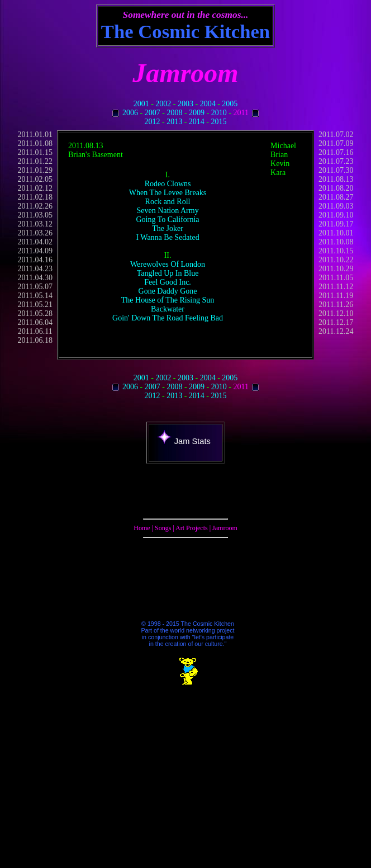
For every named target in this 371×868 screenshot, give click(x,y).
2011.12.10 (336, 313)
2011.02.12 (35, 188)
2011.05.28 (35, 313)
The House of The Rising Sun (168, 300)
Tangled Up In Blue (168, 273)
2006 (130, 113)
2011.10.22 (336, 260)
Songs (163, 528)
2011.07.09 (336, 143)
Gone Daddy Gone (168, 291)
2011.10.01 (336, 233)
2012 (152, 122)
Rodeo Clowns (168, 184)
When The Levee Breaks (168, 193)
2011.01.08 (35, 143)
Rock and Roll (168, 202)
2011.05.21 (35, 305)
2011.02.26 (35, 206)
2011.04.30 (35, 278)
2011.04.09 (35, 251)
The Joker (168, 228)
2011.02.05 (35, 179)
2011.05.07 (35, 287)
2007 (153, 113)
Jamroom (225, 528)
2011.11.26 (336, 305)
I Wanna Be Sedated (167, 237)
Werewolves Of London (168, 264)
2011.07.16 (336, 152)
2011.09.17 (336, 224)
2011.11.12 (336, 287)
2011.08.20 (336, 188)
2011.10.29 (336, 269)
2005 (230, 104)
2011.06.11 (35, 331)
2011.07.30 (336, 170)
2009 (197, 113)
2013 (174, 122)
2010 (219, 113)
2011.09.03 (336, 206)
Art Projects (192, 528)
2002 (163, 104)
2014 (197, 122)
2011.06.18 (35, 340)
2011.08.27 (336, 197)
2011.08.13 (336, 179)
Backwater (168, 309)
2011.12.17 (336, 322)
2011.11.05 (336, 278)
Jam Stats (184, 441)
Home (142, 528)
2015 (219, 122)
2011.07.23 (336, 161)
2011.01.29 (35, 170)
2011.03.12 (35, 224)
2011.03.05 (35, 215)
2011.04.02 (35, 242)
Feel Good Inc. (168, 282)
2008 (174, 113)
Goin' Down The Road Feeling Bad (168, 318)
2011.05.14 (35, 296)
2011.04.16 (35, 260)
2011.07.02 (336, 135)
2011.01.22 (35, 161)
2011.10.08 (336, 242)
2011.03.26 (35, 233)
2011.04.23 (35, 269)
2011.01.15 (35, 152)
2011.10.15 (336, 251)
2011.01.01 (35, 135)
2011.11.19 (336, 296)
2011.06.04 (35, 322)
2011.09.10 (336, 215)
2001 (141, 104)
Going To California (168, 220)
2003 (185, 104)
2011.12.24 (336, 331)
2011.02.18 (35, 197)
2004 (208, 104)
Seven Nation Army (167, 211)
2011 (241, 113)
